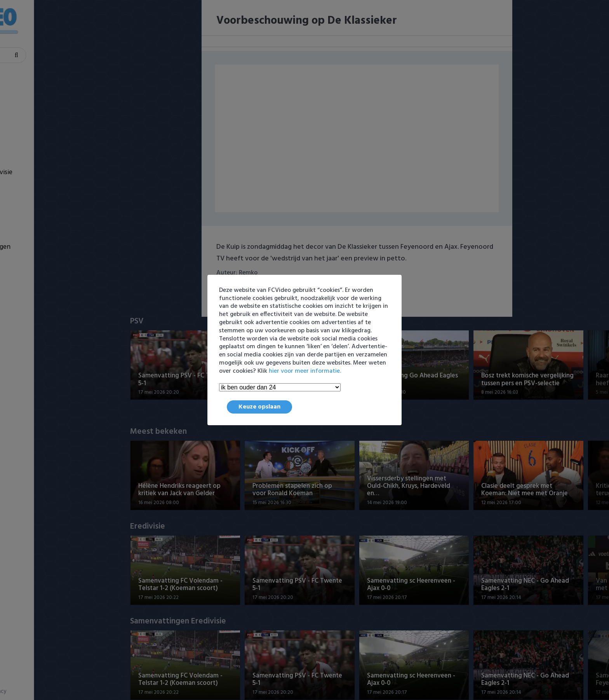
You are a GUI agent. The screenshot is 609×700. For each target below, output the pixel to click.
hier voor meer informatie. (305, 371)
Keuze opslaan (259, 407)
